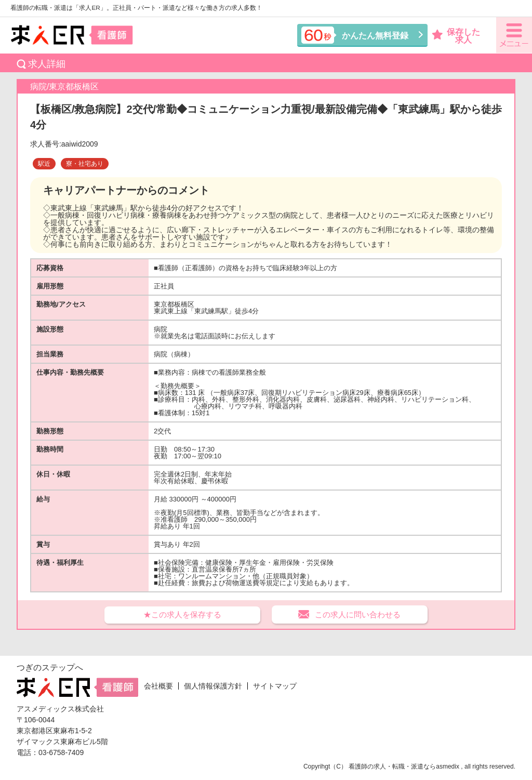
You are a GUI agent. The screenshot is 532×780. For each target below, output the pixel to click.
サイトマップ (275, 686)
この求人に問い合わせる (358, 614)
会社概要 (158, 686)
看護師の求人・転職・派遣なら (392, 766)
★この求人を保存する (182, 614)
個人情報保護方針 (213, 686)
